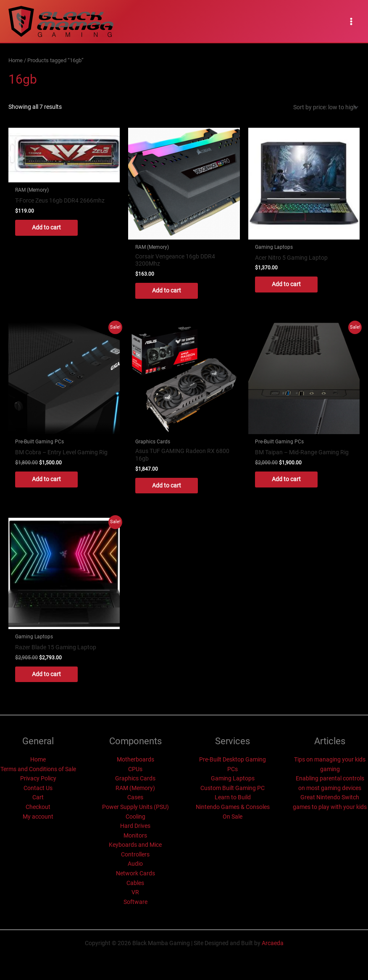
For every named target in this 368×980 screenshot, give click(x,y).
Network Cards (135, 873)
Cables (135, 883)
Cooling (135, 817)
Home (16, 60)
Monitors (135, 835)
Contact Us (38, 788)
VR (135, 892)
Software (135, 902)
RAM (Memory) (135, 788)
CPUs (135, 769)
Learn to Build (233, 797)
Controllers (135, 854)
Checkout (38, 807)
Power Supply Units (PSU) (135, 807)
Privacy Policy (38, 778)
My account (38, 817)
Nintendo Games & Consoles (233, 807)
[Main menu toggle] (351, 21)
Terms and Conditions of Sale (38, 769)
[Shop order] (325, 107)
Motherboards (135, 759)
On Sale (233, 817)
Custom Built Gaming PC (233, 788)
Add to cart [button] (46, 227)
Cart (38, 797)
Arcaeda (273, 943)
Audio (135, 864)
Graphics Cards (135, 778)
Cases (135, 797)
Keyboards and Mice (135, 845)
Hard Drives (135, 826)
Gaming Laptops (233, 778)
